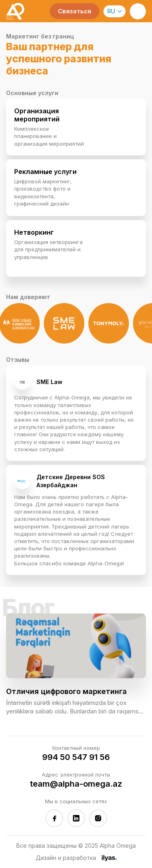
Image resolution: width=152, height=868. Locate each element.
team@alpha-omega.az (76, 784)
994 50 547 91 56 (76, 757)
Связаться (75, 11)
